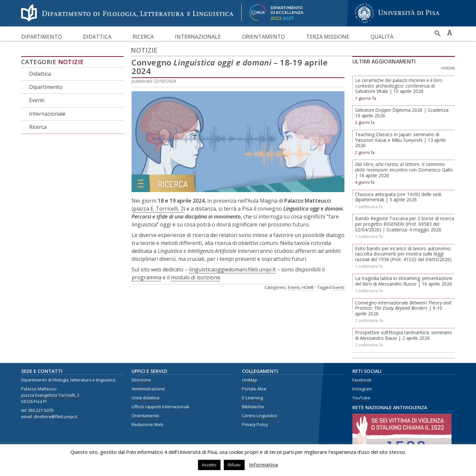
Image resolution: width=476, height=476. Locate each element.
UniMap (250, 380)
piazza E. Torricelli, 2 (158, 209)
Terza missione (328, 37)
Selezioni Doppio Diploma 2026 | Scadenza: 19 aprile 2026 (402, 113)
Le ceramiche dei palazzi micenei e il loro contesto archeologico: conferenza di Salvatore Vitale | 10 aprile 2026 (399, 86)
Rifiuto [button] (234, 465)
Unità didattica (145, 398)
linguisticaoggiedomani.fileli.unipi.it (232, 269)
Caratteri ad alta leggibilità (450, 33)
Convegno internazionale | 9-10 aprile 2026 (403, 308)
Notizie (71, 62)
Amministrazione (148, 389)
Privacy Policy (255, 425)
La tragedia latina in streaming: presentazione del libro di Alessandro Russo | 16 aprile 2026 (404, 281)
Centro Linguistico (260, 416)
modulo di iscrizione (196, 277)
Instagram (362, 389)
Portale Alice (254, 389)
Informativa (264, 464)
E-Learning (252, 398)
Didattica (97, 37)
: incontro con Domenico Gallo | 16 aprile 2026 (404, 170)
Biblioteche (253, 407)
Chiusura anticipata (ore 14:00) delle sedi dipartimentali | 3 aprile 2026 (398, 197)
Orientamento (263, 37)
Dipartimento (41, 37)
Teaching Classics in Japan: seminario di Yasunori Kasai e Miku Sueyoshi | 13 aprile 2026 (400, 140)
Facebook (362, 380)
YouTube (361, 398)
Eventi (37, 100)
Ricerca (143, 37)
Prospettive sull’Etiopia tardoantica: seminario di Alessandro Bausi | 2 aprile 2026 (404, 335)
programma (146, 277)
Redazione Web (147, 425)
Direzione (141, 380)
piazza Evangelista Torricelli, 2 (50, 395)
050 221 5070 (41, 410)
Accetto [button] (209, 465)
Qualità (382, 37)
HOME (308, 287)
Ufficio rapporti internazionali (160, 407)
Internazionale (198, 37)
